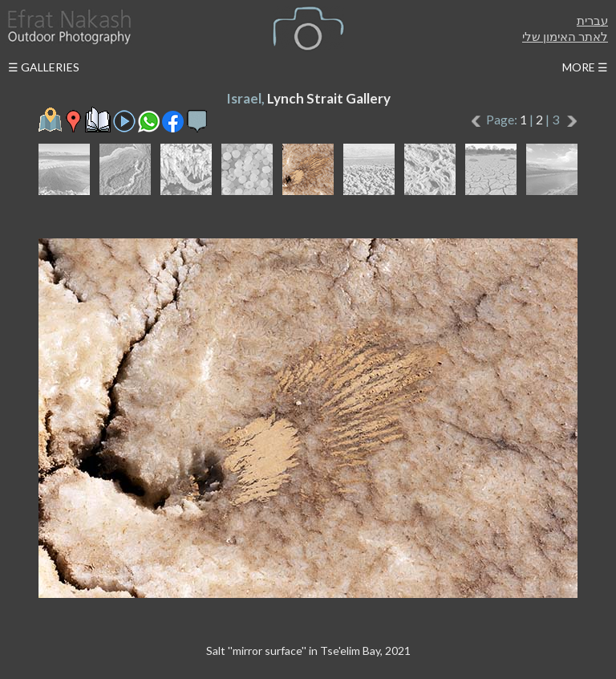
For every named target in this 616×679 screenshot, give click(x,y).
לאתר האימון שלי (565, 36)
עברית (592, 20)
